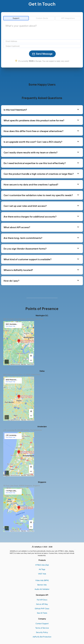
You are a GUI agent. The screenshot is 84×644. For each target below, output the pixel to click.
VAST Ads (42, 574)
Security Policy (42, 632)
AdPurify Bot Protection (42, 637)
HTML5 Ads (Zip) (42, 565)
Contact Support (42, 624)
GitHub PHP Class (42, 609)
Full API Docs (42, 600)
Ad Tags (42, 569)
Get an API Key (42, 604)
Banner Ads (42, 585)
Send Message (42, 54)
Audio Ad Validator (42, 589)
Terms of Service (42, 628)
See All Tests (42, 613)
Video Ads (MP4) (42, 580)
